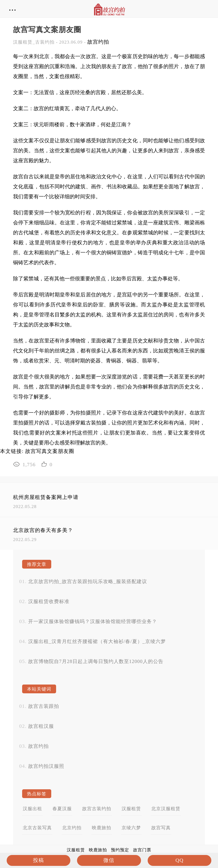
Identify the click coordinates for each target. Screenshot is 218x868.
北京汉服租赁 (166, 809)
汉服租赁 (131, 809)
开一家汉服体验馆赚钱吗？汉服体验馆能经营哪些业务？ (93, 621)
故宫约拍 (98, 42)
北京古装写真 (37, 828)
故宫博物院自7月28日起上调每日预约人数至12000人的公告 (96, 661)
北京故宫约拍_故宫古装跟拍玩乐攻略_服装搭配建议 (88, 581)
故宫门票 (142, 850)
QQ (180, 860)
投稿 (39, 860)
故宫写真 (161, 828)
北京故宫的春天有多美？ (43, 530)
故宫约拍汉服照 (46, 766)
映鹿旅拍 (102, 828)
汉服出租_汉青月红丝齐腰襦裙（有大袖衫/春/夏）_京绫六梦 (97, 641)
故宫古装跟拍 (44, 706)
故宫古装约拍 (97, 809)
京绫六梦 (131, 828)
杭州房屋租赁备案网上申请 (46, 497)
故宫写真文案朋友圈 (50, 451)
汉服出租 (32, 809)
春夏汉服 (62, 809)
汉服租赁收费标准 (49, 601)
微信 (109, 860)
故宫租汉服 (41, 726)
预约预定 (120, 850)
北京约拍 (72, 828)
